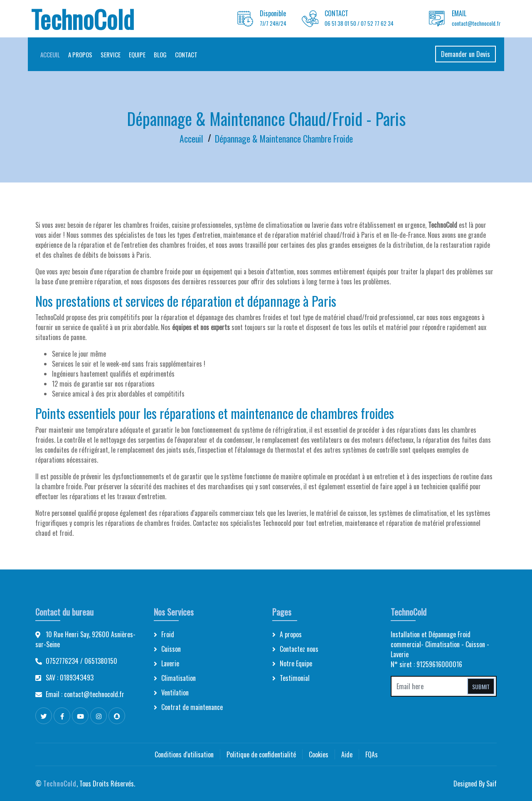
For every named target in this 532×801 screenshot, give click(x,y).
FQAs (372, 754)
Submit (481, 686)
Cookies (319, 754)
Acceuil (53, 54)
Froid (168, 634)
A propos (84, 54)
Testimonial (295, 678)
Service (114, 54)
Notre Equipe (296, 663)
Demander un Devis (462, 54)
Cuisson (171, 649)
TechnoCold (60, 784)
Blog (164, 54)
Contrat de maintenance (192, 707)
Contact (190, 54)
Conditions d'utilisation (184, 754)
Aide (347, 754)
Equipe (140, 54)
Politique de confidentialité (261, 754)
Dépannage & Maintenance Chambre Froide (284, 138)
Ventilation (175, 693)
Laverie (170, 663)
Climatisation (179, 678)
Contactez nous (299, 649)
